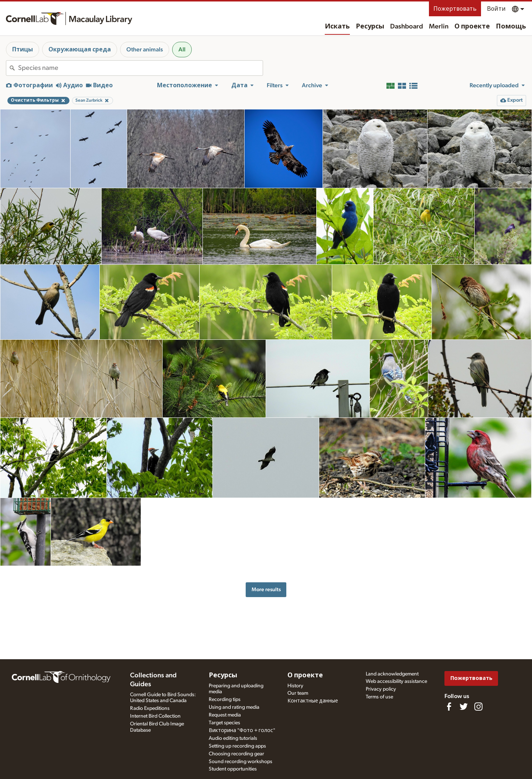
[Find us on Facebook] (449, 707)
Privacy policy (381, 689)
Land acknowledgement (392, 674)
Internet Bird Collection (155, 716)
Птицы (23, 50)
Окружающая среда (80, 50)
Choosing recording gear (236, 754)
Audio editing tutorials (233, 738)
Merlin (439, 27)
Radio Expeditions (150, 708)
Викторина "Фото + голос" (242, 731)
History (295, 686)
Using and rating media (234, 707)
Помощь (511, 27)
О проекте (472, 27)
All (182, 50)
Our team (298, 693)
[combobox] (140, 68)
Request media (225, 715)
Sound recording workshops (241, 762)
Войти (496, 9)
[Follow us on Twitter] (464, 707)
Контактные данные (313, 701)
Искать (337, 27)
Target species (224, 723)
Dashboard (407, 27)
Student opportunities (233, 769)
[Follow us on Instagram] (478, 707)
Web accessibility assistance (396, 681)
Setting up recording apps (237, 746)
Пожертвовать (455, 9)
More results (266, 590)
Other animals (145, 50)
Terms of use (379, 697)
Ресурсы (370, 27)
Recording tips (225, 700)
